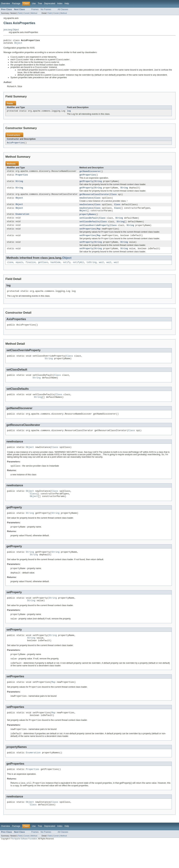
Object (18, 44)
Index (60, 3)
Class (114, 199)
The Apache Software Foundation (24, 865)
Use (34, 3)
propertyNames (87, 220)
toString (92, 270)
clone (10, 270)
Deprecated (50, 3)
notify (67, 270)
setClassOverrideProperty (94, 231)
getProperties (87, 178)
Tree (40, 3)
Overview (6, 3)
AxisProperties (16, 145)
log (69, 113)
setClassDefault (89, 224)
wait (101, 270)
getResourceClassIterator (94, 199)
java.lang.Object (11, 30)
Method (34, 13)
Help (67, 3)
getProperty (86, 185)
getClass (43, 270)
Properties (22, 178)
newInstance (86, 202)
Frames (35, 9)
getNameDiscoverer (90, 174)
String (19, 185)
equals (19, 270)
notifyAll (78, 270)
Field (20, 13)
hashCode (56, 270)
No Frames (46, 9)
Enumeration (22, 220)
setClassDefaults (89, 227)
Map (99, 235)
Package (16, 3)
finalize (31, 270)
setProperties (87, 235)
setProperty (86, 249)
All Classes (63, 9)
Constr (26, 13)
